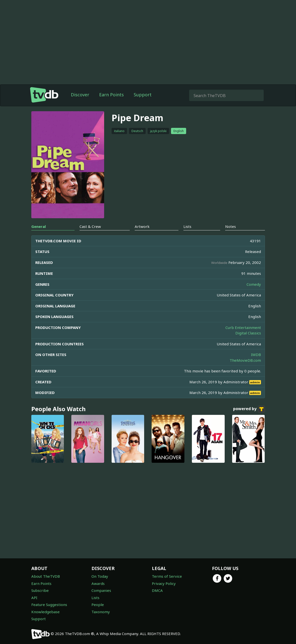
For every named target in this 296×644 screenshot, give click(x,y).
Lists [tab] (187, 226)
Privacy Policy (164, 583)
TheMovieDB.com (245, 360)
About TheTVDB (46, 576)
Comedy (254, 284)
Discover (80, 95)
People (98, 605)
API (34, 598)
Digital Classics (248, 333)
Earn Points (111, 95)
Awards (98, 583)
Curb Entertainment (243, 327)
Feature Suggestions (49, 605)
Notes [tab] (231, 226)
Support (143, 95)
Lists (95, 598)
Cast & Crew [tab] (90, 226)
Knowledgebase (45, 612)
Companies (101, 590)
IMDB (256, 355)
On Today (100, 576)
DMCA (157, 590)
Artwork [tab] (142, 226)
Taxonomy (101, 612)
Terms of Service (167, 576)
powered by (249, 409)
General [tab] (39, 226)
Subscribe (40, 590)
